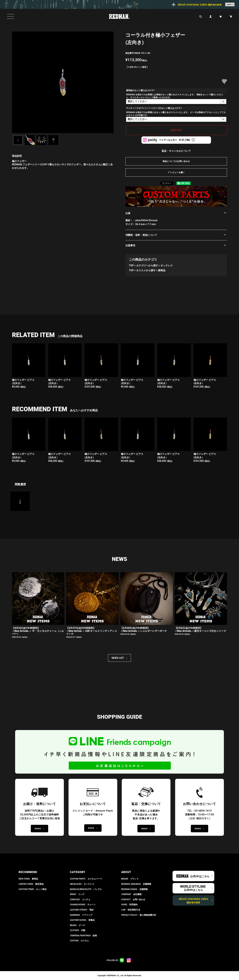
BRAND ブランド (130, 879)
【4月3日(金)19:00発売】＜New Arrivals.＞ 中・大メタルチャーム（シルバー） (38, 631)
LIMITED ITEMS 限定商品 (31, 884)
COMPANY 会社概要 (131, 894)
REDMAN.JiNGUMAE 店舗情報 (136, 884)
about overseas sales (194, 900)
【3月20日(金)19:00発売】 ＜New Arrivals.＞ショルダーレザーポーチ (144, 629)
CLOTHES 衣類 (78, 930)
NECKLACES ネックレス (82, 884)
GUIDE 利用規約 (129, 905)
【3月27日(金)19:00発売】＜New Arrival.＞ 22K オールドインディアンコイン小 (91, 631)
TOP (131, 265)
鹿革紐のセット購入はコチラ (141, 90)
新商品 (162, 270)
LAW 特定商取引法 (131, 910)
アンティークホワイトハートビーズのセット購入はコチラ (154, 108)
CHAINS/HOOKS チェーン (83, 905)
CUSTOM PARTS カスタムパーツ (86, 879)
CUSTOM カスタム (79, 941)
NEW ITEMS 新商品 (28, 879)
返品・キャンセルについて (176, 151)
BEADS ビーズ (77, 925)
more (229, 4)
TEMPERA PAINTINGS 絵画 (83, 936)
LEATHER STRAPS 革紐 (82, 910)
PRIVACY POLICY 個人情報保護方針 (139, 915)
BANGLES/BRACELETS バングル (86, 889)
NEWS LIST (118, 658)
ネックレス (167, 265)
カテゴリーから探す (147, 265)
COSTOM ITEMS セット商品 (33, 889)
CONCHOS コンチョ (80, 900)
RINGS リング (77, 894)
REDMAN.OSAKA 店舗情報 (134, 889)
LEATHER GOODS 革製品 (82, 920)
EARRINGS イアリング (81, 915)
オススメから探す (146, 270)
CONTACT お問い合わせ (133, 900)
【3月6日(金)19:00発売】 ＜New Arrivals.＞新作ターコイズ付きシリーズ (200, 629)
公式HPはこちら (200, 876)
